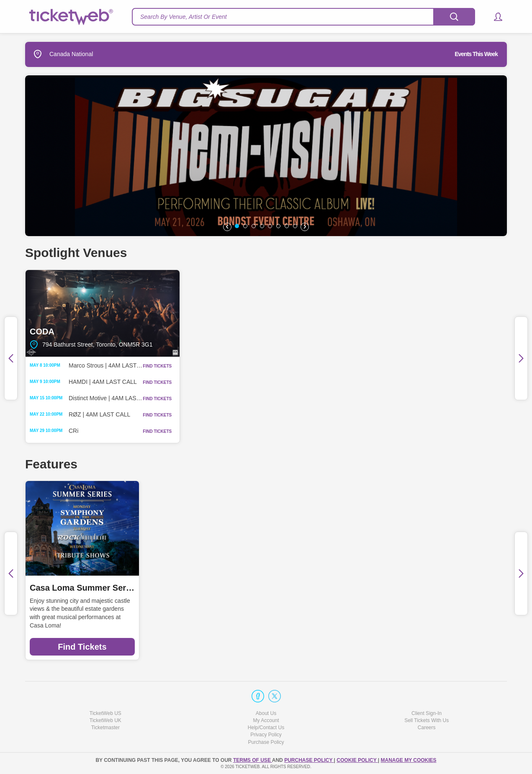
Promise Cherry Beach (320, 588)
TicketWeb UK (105, 720)
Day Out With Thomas (196, 588)
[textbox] (303, 17)
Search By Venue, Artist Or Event (184, 17)
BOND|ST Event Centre (429, 313)
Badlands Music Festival (446, 588)
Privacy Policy (266, 735)
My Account (266, 720)
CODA (103, 313)
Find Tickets (82, 647)
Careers (427, 728)
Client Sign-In (427, 713)
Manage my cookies (408, 760)
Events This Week (476, 54)
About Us (266, 713)
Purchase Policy (266, 742)
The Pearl (266, 313)
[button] (494, 17)
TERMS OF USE (253, 760)
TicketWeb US (105, 713)
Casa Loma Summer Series (82, 588)
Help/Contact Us (266, 728)
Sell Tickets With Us (427, 720)
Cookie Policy (357, 760)
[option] (266, 156)
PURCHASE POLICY (309, 760)
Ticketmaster (105, 728)
